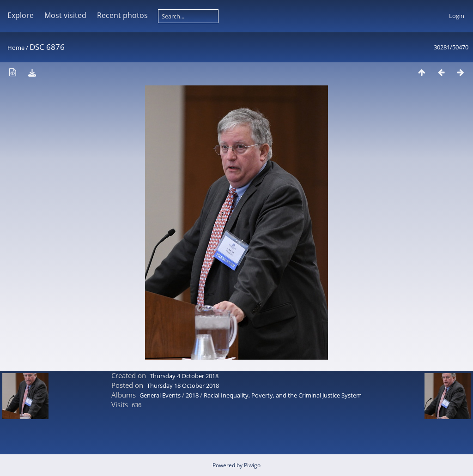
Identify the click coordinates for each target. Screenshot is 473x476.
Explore (21, 15)
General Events (160, 395)
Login (457, 16)
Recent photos (122, 15)
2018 (192, 395)
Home (16, 48)
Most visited (65, 15)
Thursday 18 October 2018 (183, 386)
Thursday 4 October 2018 (184, 376)
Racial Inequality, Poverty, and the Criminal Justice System (283, 395)
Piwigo (252, 465)
